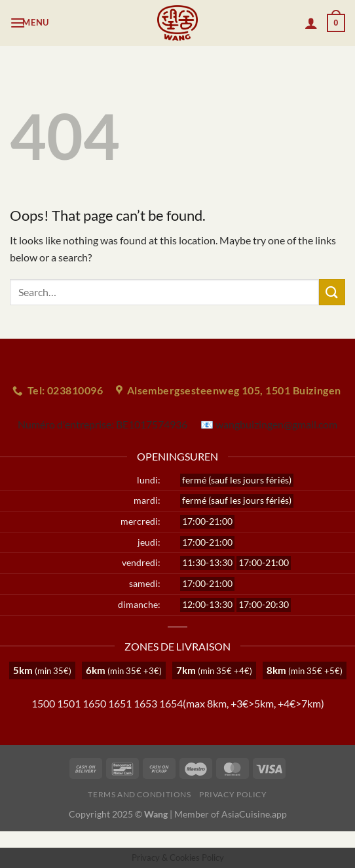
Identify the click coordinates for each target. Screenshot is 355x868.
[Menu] (31, 23)
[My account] (311, 23)
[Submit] (332, 292)
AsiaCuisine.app (254, 814)
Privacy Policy (233, 794)
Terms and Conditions (139, 794)
